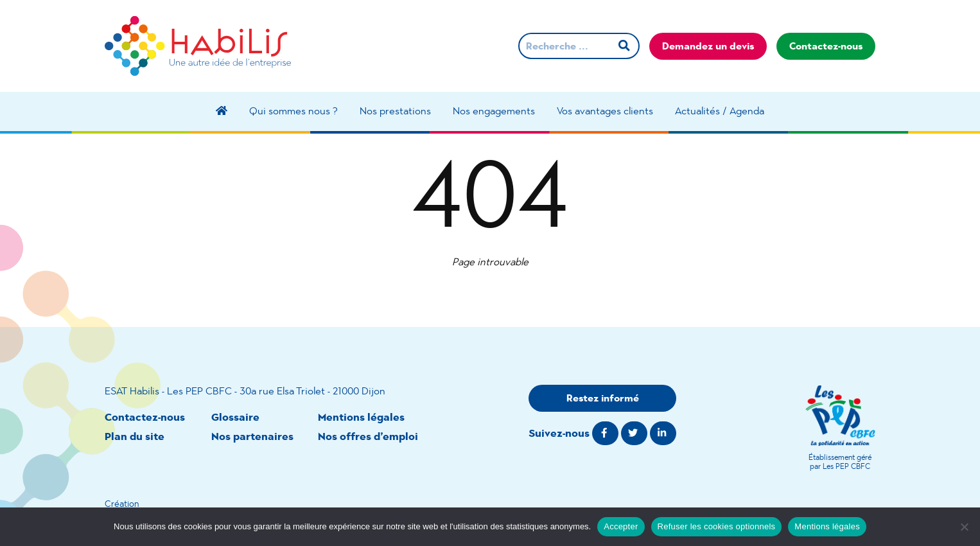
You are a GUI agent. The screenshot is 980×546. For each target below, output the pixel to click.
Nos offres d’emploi (368, 436)
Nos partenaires (252, 436)
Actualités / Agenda (720, 111)
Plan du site (135, 436)
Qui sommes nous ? (293, 111)
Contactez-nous (826, 46)
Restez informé (603, 398)
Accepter (621, 526)
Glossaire (235, 417)
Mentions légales (361, 417)
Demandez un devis (708, 46)
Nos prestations (395, 111)
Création (122, 504)
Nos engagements (494, 111)
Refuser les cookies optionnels (717, 526)
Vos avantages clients (605, 111)
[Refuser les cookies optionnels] (964, 527)
